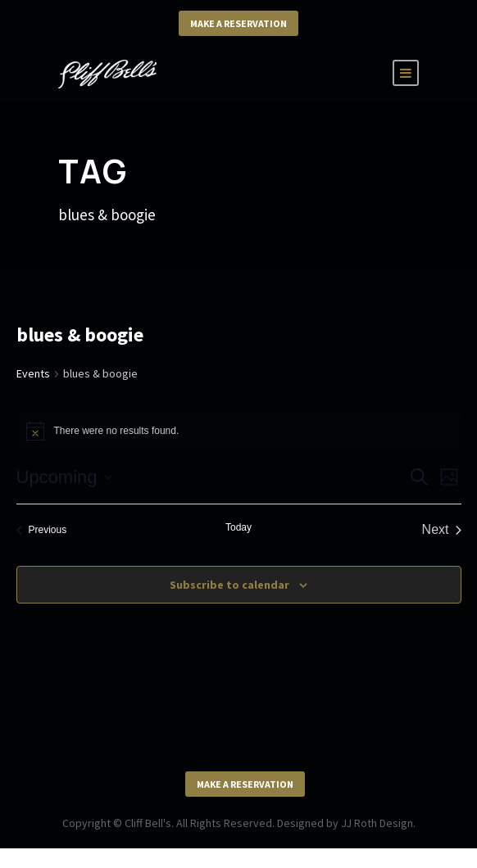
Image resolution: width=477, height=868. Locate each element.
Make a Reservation (238, 23)
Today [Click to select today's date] (238, 527)
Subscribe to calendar (229, 585)
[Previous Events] (42, 530)
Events (33, 373)
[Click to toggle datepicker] (64, 477)
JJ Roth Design (377, 823)
